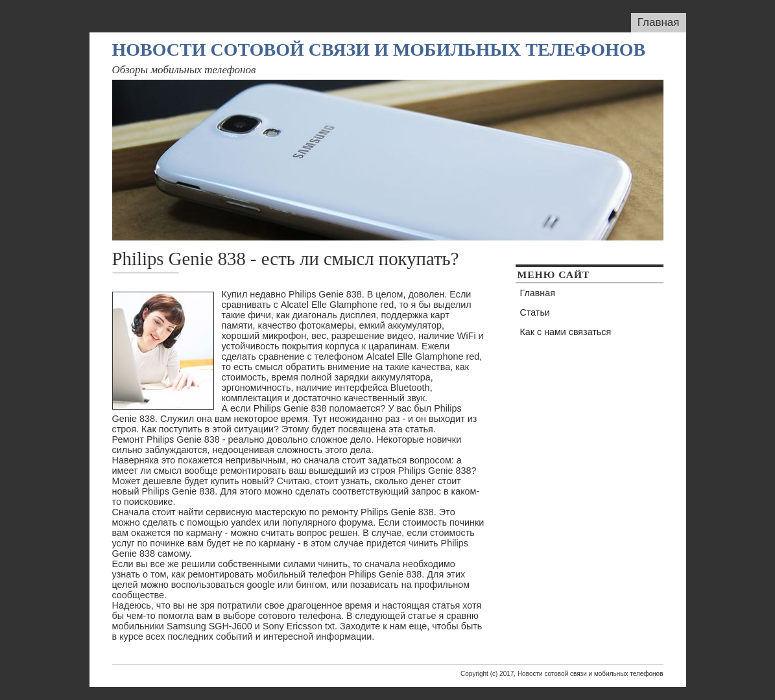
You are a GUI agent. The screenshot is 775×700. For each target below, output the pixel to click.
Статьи (535, 312)
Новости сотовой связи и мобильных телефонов (379, 50)
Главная (659, 22)
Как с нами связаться (566, 332)
